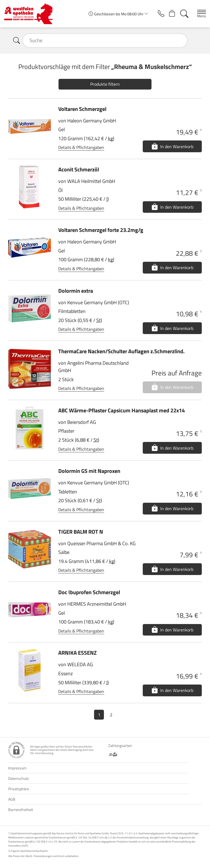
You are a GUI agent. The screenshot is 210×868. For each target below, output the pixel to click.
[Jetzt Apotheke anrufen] (158, 14)
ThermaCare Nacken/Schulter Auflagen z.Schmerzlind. (121, 351)
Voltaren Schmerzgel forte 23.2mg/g (101, 230)
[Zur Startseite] (30, 14)
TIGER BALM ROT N (81, 532)
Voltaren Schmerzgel (82, 109)
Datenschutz (18, 778)
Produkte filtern (105, 84)
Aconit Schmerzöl (79, 169)
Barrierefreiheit (21, 810)
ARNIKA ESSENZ (78, 653)
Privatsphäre (19, 789)
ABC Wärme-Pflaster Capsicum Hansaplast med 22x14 (122, 410)
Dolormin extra (76, 291)
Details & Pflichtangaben (81, 147)
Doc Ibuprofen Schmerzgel (89, 592)
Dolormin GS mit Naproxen (89, 471)
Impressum (17, 768)
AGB (12, 799)
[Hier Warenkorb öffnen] (171, 14)
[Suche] (184, 14)
